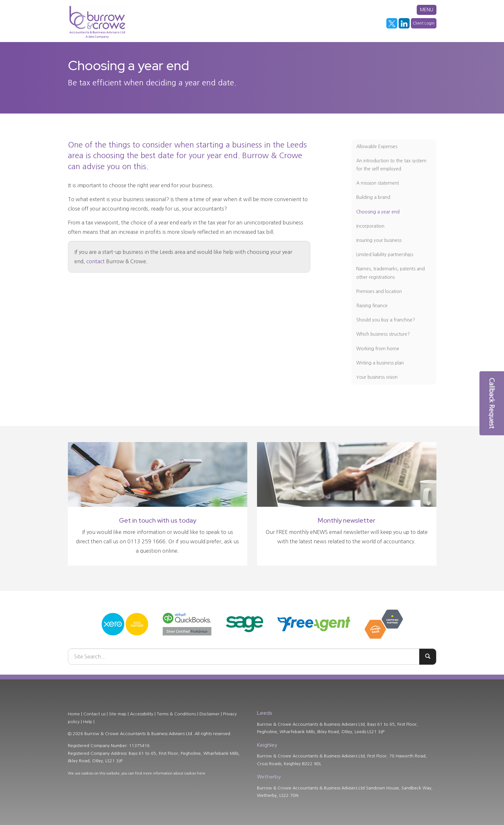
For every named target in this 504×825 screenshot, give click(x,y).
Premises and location (379, 291)
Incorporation (370, 226)
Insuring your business (379, 240)
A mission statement (378, 183)
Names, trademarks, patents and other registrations (391, 273)
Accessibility (142, 714)
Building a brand (373, 197)
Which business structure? (383, 334)
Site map (118, 714)
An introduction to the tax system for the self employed (391, 165)
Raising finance (372, 306)
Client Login (424, 23)
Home (74, 714)
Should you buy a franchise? (386, 320)
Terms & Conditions (176, 714)
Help (88, 722)
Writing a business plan (380, 363)
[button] (492, 403)
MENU (427, 10)
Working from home (378, 349)
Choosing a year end (378, 212)
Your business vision (377, 377)
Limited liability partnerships (385, 255)
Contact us (94, 714)
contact (96, 261)
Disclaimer (209, 714)
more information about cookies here (174, 773)
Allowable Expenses (377, 147)
